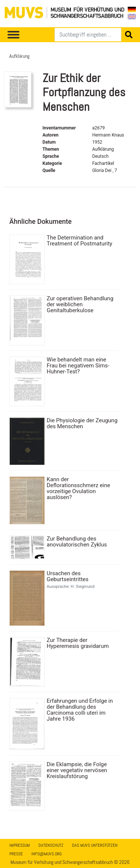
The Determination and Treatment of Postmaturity (80, 241)
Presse (16, 854)
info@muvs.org (46, 854)
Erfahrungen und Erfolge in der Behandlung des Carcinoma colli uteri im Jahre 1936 (80, 710)
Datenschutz (51, 845)
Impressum (20, 845)
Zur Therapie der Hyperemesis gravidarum (78, 643)
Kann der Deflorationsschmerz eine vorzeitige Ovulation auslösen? (78, 488)
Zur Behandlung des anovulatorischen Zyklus (77, 542)
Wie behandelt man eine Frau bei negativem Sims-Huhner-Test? (78, 366)
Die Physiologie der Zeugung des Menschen (82, 423)
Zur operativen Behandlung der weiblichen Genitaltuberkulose (80, 304)
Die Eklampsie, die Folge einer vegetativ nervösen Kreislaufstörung (77, 770)
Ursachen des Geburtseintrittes (68, 576)
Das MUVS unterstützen (95, 845)
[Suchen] (88, 35)
